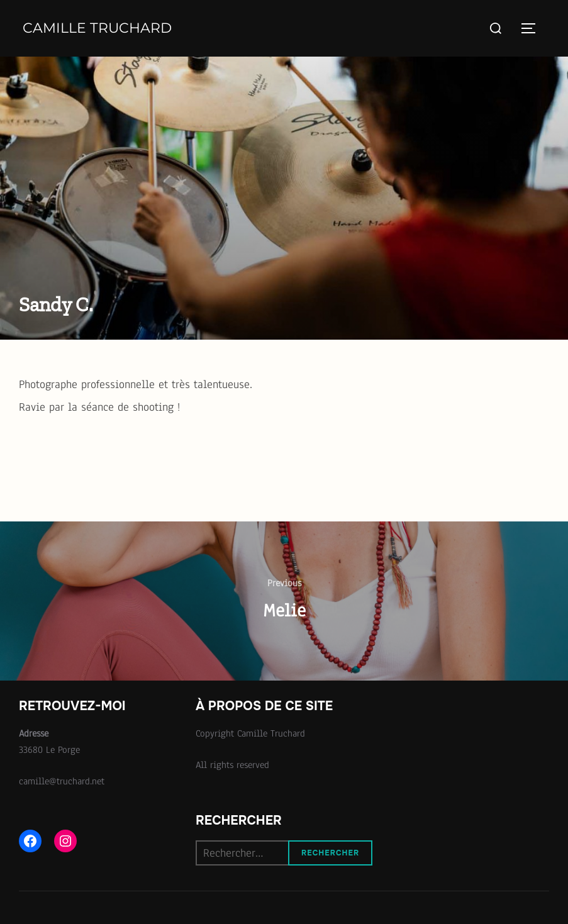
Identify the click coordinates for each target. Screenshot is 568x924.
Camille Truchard (97, 28)
